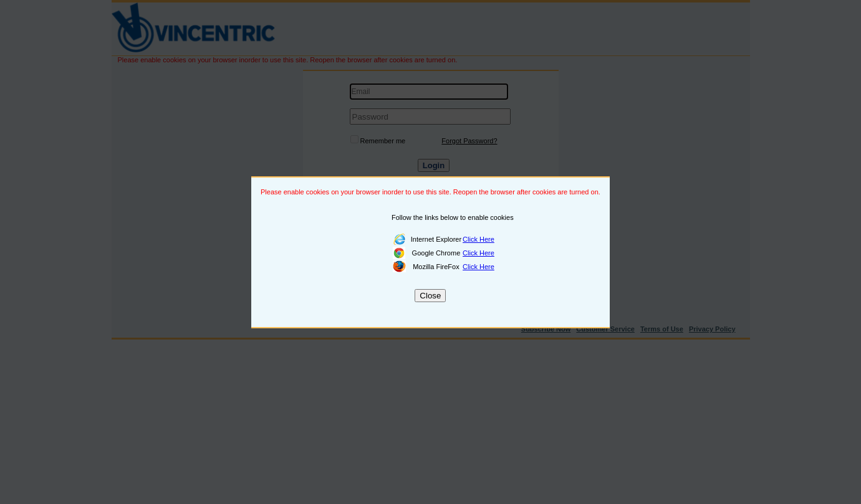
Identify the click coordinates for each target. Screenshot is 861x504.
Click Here (479, 239)
